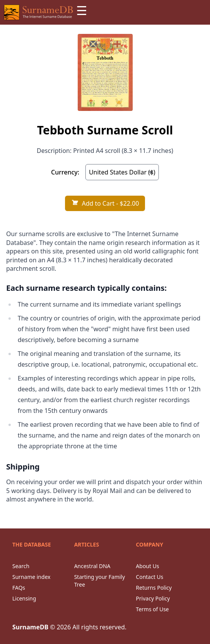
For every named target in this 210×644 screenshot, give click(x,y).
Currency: (65, 172)
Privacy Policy (153, 598)
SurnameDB (30, 627)
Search (21, 566)
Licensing (24, 598)
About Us (147, 566)
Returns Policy (154, 588)
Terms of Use (152, 609)
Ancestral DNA (92, 566)
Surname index (31, 577)
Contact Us (149, 577)
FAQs (19, 588)
